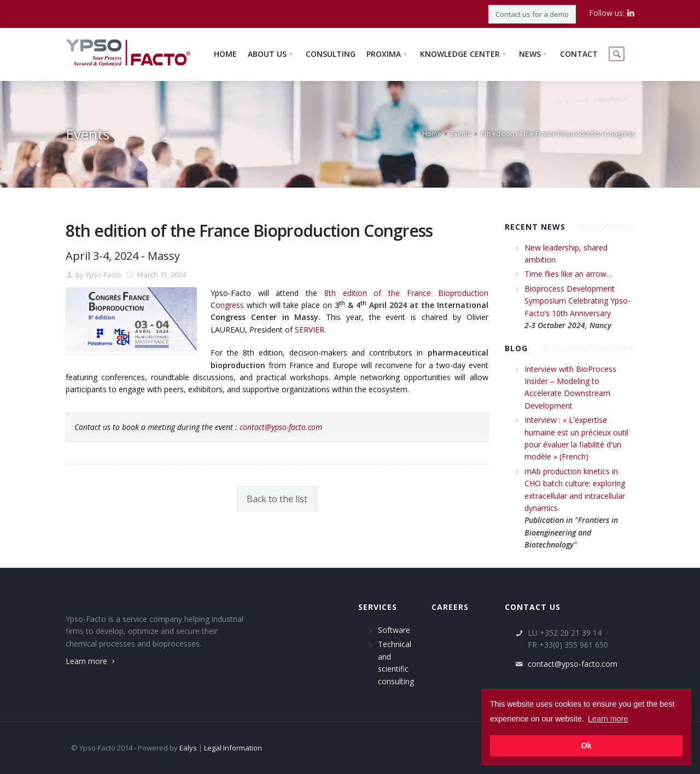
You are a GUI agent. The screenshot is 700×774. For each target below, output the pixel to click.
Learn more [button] (608, 719)
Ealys (188, 748)
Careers (450, 607)
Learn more (91, 661)
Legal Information (233, 748)
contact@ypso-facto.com (281, 427)
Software (394, 630)
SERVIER (310, 330)
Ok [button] (586, 746)
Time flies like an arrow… (568, 274)
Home (432, 134)
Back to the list (277, 499)
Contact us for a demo (532, 14)
